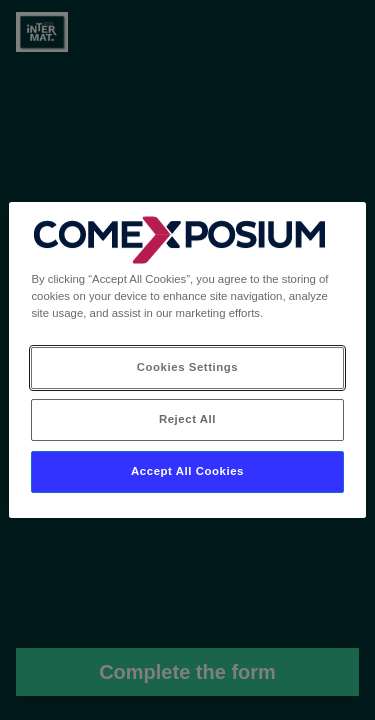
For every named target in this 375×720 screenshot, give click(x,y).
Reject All (187, 419)
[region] (187, 360)
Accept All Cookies (187, 471)
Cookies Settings (187, 367)
